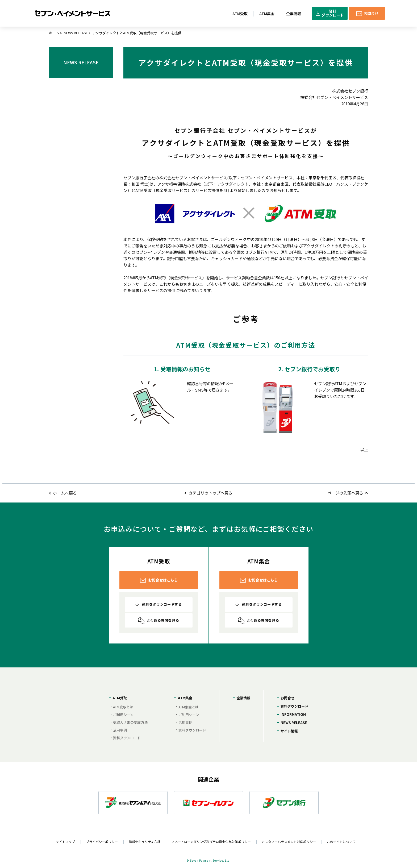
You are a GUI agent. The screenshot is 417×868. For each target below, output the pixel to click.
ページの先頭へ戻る (345, 493)
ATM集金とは (189, 707)
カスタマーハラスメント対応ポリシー (289, 842)
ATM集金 (185, 698)
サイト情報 (289, 731)
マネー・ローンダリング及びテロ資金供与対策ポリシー (211, 842)
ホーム (54, 33)
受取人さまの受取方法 (130, 722)
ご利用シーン (123, 715)
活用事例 (120, 730)
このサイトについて (341, 842)
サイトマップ (65, 842)
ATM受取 (120, 698)
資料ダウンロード (127, 738)
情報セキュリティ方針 (145, 842)
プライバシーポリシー (102, 842)
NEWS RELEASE (76, 33)
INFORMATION (293, 714)
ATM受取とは (123, 707)
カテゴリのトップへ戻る (210, 493)
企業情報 (243, 698)
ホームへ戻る (65, 493)
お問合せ (287, 698)
